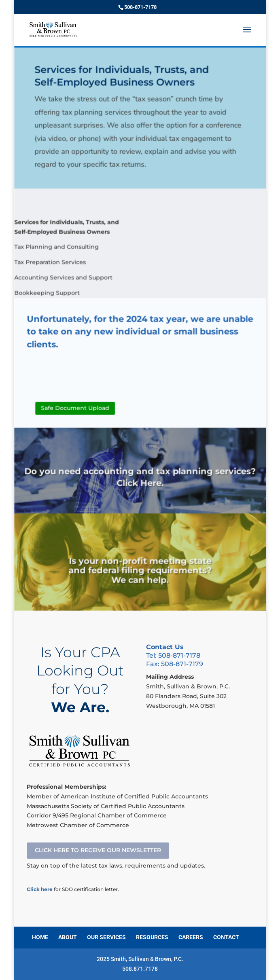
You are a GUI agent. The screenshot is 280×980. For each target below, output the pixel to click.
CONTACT (226, 937)
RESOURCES (152, 937)
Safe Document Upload (76, 410)
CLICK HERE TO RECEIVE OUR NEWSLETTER (98, 850)
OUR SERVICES (106, 937)
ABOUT (68, 937)
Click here (40, 889)
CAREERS (191, 937)
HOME (40, 937)
